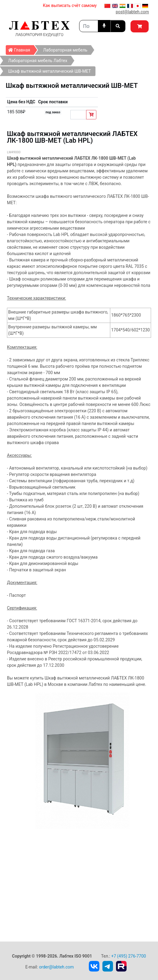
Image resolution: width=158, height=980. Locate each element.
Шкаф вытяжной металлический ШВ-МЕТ (50, 71)
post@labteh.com (132, 12)
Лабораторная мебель (65, 50)
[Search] (89, 26)
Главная (21, 49)
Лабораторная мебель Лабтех (38, 61)
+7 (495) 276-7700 (129, 956)
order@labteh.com (56, 967)
